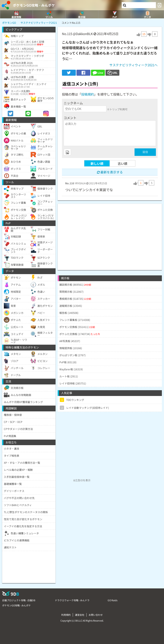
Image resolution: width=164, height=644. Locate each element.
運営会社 (80, 615)
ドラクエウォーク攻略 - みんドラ (72, 600)
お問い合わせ (96, 615)
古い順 (122, 163)
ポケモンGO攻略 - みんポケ (34, 5)
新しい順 (97, 163)
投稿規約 (88, 94)
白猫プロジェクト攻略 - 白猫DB (19, 600)
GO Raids (113, 600)
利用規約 (66, 615)
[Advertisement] (110, 234)
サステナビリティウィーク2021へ (133, 65)
